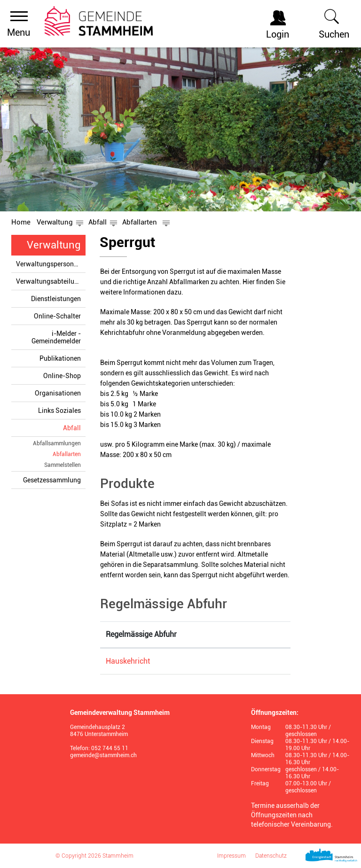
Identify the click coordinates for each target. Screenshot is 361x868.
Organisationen (58, 393)
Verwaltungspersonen (48, 264)
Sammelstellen (63, 465)
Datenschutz (271, 856)
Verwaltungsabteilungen (51, 281)
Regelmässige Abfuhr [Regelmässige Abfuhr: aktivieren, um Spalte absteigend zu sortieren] (141, 634)
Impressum (232, 856)
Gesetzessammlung (52, 480)
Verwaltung (54, 245)
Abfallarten (67, 454)
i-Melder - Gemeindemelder (56, 337)
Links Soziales (59, 411)
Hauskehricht (128, 661)
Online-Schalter (57, 316)
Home (21, 222)
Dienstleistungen (56, 299)
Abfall (72, 428)
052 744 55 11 (110, 748)
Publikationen (60, 358)
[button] (55, 222)
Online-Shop (62, 376)
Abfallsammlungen (57, 443)
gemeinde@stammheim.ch (103, 755)
